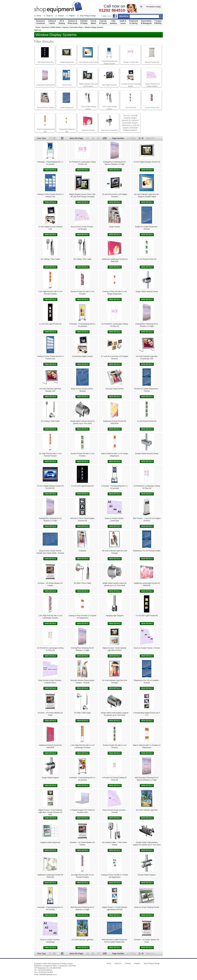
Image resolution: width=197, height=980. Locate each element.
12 (87, 138)
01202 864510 (112, 10)
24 (93, 138)
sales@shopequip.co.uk (48, 975)
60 (98, 138)
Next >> (150, 138)
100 (105, 138)
